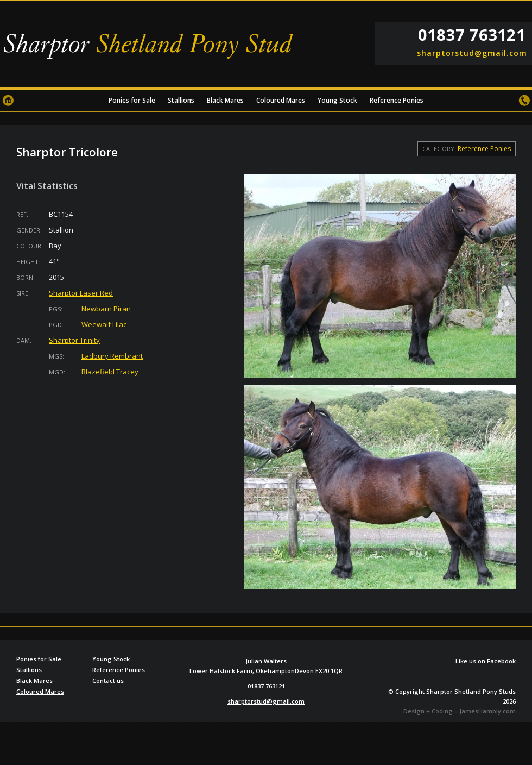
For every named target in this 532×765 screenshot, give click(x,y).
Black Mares (225, 100)
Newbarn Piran (106, 309)
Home (8, 101)
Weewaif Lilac (104, 324)
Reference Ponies (397, 100)
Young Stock (337, 100)
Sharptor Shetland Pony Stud (152, 46)
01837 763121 (472, 35)
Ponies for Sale (132, 100)
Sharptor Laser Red (81, 293)
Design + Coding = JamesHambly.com (460, 711)
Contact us (524, 101)
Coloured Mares (281, 100)
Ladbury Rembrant (112, 356)
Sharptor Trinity (74, 340)
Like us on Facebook (486, 661)
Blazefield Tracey (110, 372)
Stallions (181, 100)
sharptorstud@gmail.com (471, 53)
